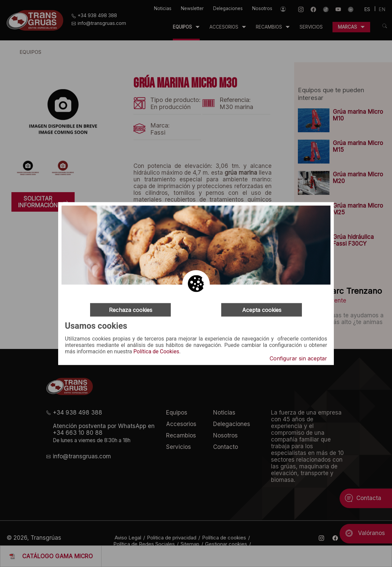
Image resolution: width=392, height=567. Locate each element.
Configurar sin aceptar (298, 358)
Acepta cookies (262, 310)
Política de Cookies (156, 352)
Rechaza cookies (131, 310)
